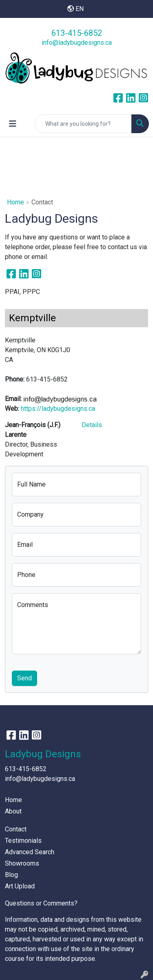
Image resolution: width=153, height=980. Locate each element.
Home (16, 202)
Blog (11, 875)
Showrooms (22, 863)
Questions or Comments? (41, 903)
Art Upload (20, 886)
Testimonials (23, 841)
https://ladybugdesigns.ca (58, 409)
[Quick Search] (83, 124)
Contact (16, 829)
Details (92, 425)
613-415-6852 (77, 33)
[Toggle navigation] (13, 124)
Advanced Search (30, 852)
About (13, 811)
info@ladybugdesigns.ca (77, 43)
